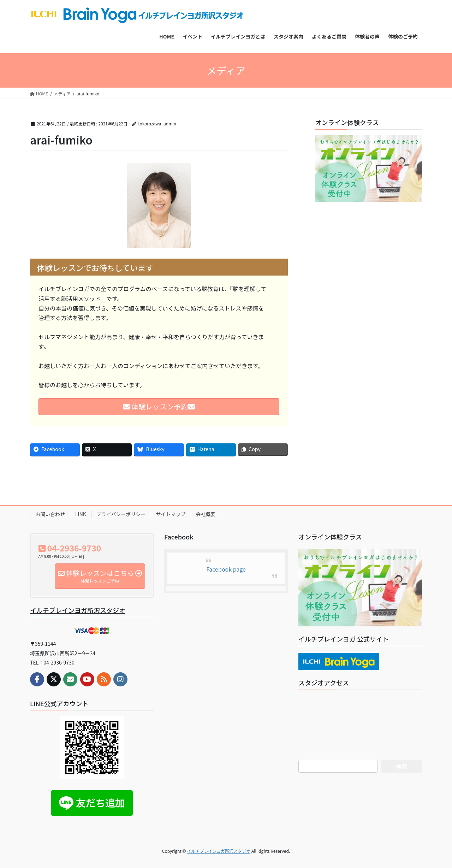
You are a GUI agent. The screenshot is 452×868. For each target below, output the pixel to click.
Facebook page (226, 569)
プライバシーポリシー (121, 514)
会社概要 (206, 514)
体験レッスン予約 (159, 406)
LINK (81, 514)
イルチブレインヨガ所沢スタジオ (78, 610)
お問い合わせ (50, 514)
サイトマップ (171, 514)
